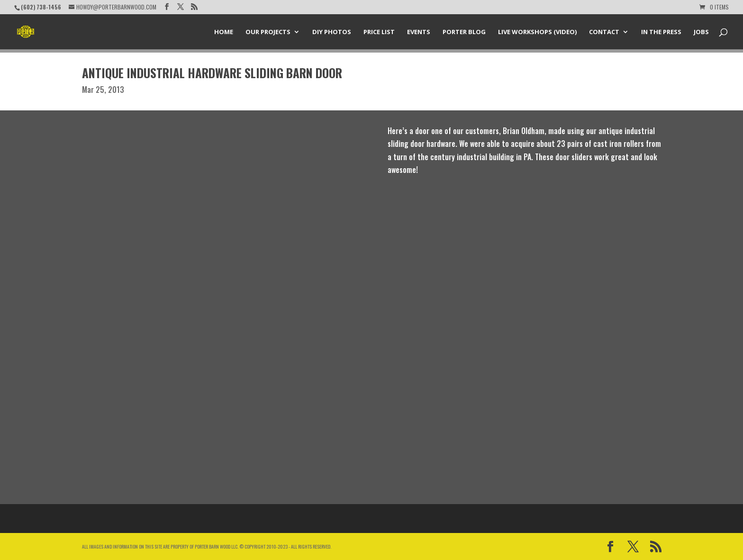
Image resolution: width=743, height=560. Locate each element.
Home (224, 32)
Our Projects (268, 32)
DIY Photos (332, 32)
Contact (604, 32)
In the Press (661, 32)
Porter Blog (464, 32)
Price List (379, 32)
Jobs (701, 32)
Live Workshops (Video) (537, 32)
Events (419, 32)
